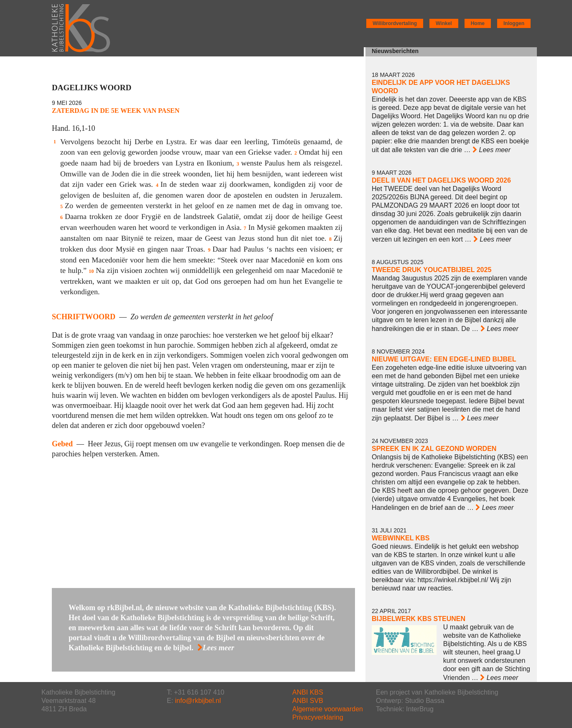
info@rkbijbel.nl (198, 701)
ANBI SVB (308, 701)
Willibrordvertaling (395, 23)
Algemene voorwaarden (328, 709)
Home (478, 23)
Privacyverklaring (318, 717)
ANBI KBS (308, 692)
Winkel (444, 23)
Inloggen (514, 23)
